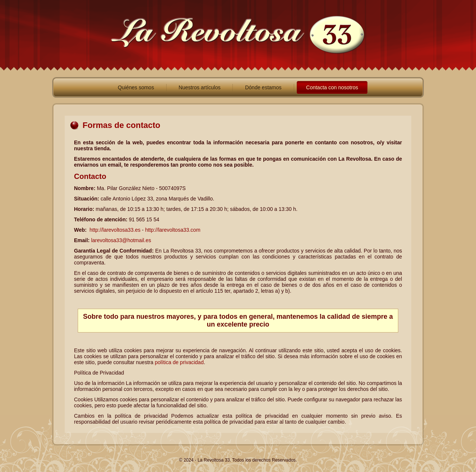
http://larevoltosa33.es (115, 230)
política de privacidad (179, 362)
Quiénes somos (136, 87)
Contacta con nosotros (332, 87)
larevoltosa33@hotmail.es (120, 240)
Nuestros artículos (200, 87)
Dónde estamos (263, 87)
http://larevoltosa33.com (173, 230)
